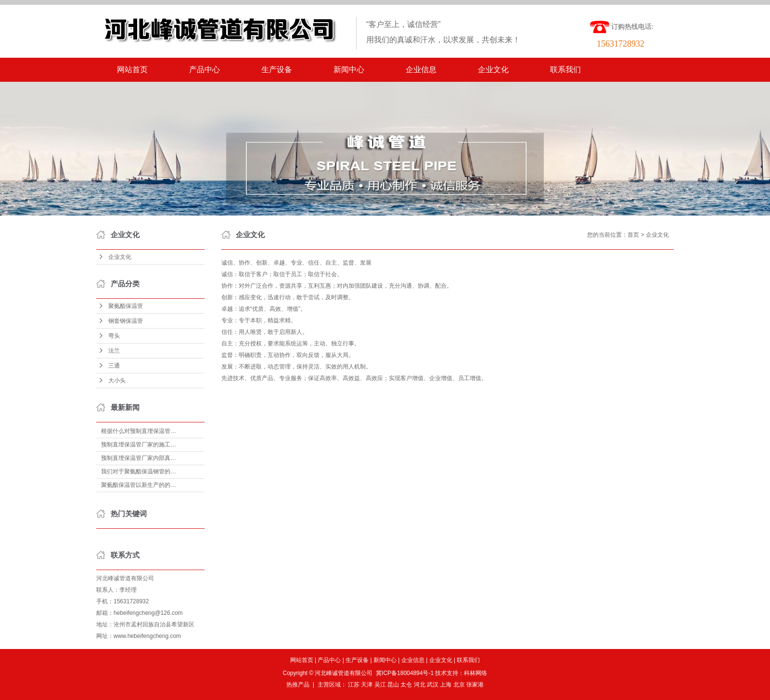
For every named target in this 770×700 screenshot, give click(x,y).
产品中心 (205, 70)
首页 (633, 235)
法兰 (114, 351)
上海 (446, 685)
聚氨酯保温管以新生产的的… (139, 485)
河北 (420, 685)
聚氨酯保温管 (126, 306)
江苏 (354, 685)
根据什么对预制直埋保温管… (139, 431)
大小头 (117, 381)
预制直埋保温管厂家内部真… (139, 458)
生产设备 (277, 70)
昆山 (393, 685)
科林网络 (475, 673)
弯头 (114, 336)
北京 (459, 685)
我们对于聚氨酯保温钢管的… (139, 471)
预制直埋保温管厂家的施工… (139, 445)
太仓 (406, 685)
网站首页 (132, 70)
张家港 (475, 685)
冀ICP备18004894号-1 (405, 673)
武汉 (433, 685)
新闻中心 (349, 70)
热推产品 (298, 685)
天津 (367, 685)
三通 (114, 366)
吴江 (380, 685)
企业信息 (421, 70)
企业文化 (493, 70)
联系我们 (565, 70)
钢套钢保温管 (126, 321)
